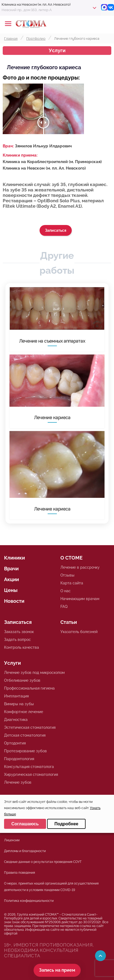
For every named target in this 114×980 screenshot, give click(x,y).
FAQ (64, 607)
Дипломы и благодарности (25, 851)
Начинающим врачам (80, 599)
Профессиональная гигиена (29, 688)
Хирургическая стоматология (31, 774)
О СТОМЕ (71, 558)
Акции (12, 579)
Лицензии (12, 840)
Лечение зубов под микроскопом (34, 673)
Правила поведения (19, 873)
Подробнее (66, 824)
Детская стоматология (25, 735)
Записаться (56, 230)
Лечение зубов (18, 782)
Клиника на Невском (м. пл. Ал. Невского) (44, 168)
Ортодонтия (15, 743)
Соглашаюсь (25, 824)
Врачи (11, 569)
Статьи (69, 622)
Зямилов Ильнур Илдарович (43, 146)
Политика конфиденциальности (29, 901)
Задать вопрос (17, 640)
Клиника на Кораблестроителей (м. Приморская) (52, 162)
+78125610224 (93, 24)
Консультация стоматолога (29, 767)
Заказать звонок (19, 632)
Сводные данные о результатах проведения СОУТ (43, 862)
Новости (14, 601)
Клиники (14, 558)
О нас (66, 591)
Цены (11, 590)
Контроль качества (22, 647)
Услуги (57, 50)
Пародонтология (19, 759)
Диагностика (16, 720)
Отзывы (67, 575)
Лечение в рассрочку (80, 567)
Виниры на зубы (19, 704)
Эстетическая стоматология (30, 727)
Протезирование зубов (25, 751)
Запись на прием (57, 970)
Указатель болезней (79, 632)
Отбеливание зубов (22, 680)
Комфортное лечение (24, 712)
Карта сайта (72, 583)
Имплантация (16, 696)
